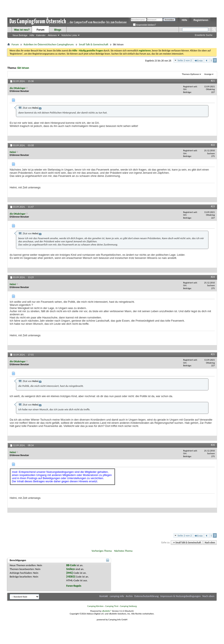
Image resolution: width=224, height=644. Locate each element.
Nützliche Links (69, 35)
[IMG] (70, 573)
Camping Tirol (112, 606)
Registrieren (201, 20)
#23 (213, 206)
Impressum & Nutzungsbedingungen (180, 596)
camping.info (117, 596)
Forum (40, 30)
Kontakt (104, 596)
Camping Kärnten (95, 606)
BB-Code (71, 565)
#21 (213, 81)
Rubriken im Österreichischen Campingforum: (49, 44)
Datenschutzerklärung (147, 596)
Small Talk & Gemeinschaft (94, 44)
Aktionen (52, 35)
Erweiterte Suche (204, 35)
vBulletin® (107, 611)
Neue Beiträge (20, 35)
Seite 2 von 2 (185, 60)
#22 (213, 145)
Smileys (71, 569)
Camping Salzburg (128, 606)
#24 (213, 277)
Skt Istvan (23, 68)
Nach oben (210, 543)
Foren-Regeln (74, 586)
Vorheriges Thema (102, 551)
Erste (198, 61)
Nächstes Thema (123, 551)
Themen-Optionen (191, 74)
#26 (213, 445)
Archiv (129, 596)
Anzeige (208, 74)
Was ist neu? (22, 30)
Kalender (41, 35)
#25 (213, 354)
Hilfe (184, 20)
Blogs (58, 30)
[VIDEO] (71, 577)
